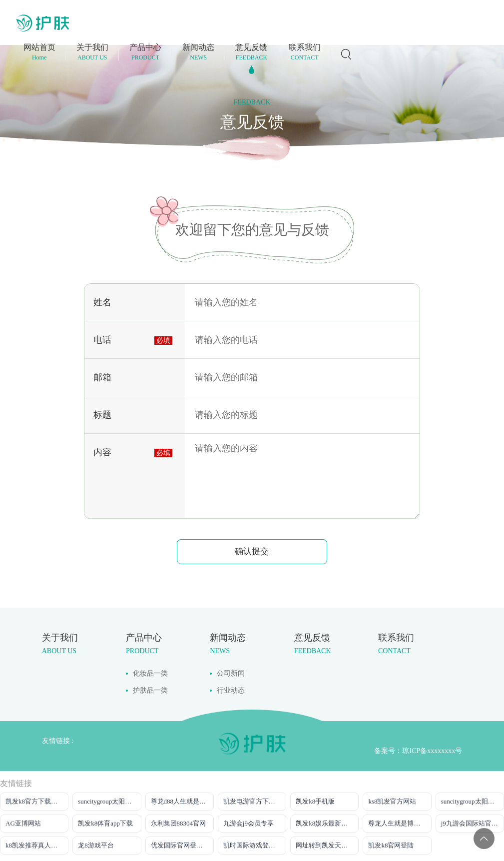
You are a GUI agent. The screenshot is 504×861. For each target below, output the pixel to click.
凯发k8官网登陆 (391, 844)
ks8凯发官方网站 (392, 800)
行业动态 (231, 689)
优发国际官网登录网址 (182, 844)
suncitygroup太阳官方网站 (109, 800)
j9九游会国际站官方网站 (473, 822)
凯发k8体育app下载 (105, 822)
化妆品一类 (150, 672)
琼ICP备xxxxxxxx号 (432, 749)
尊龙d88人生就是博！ (182, 800)
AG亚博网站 (23, 822)
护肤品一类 (150, 689)
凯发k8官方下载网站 (35, 800)
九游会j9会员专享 (249, 822)
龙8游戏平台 (96, 844)
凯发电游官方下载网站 (255, 800)
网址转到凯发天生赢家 (327, 844)
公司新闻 (231, 672)
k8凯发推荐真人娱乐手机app (37, 844)
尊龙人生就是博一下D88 (400, 822)
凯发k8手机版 (315, 800)
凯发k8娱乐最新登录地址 (327, 822)
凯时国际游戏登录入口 (255, 844)
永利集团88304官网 (179, 822)
